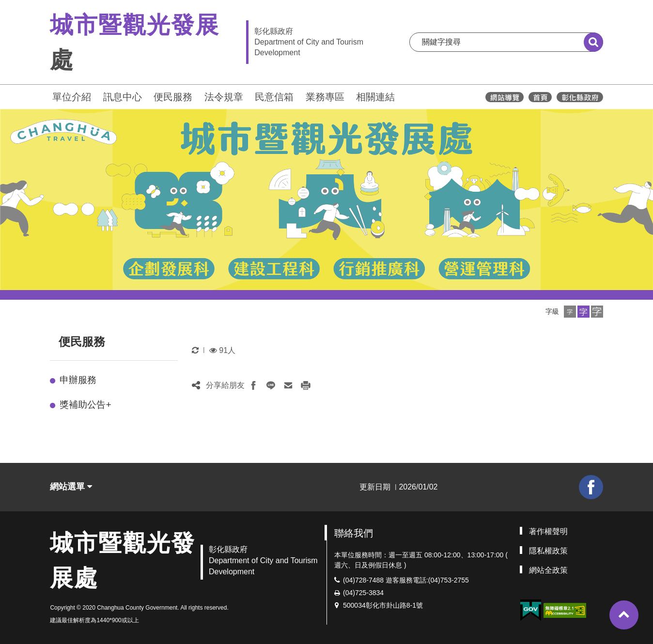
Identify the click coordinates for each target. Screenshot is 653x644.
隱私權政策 (548, 551)
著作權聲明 (548, 531)
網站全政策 (548, 570)
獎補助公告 (85, 405)
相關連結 (375, 97)
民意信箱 (274, 97)
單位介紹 (72, 97)
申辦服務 (78, 380)
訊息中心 (123, 97)
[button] (570, 312)
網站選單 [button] (71, 487)
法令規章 (224, 97)
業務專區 (325, 97)
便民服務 (173, 97)
